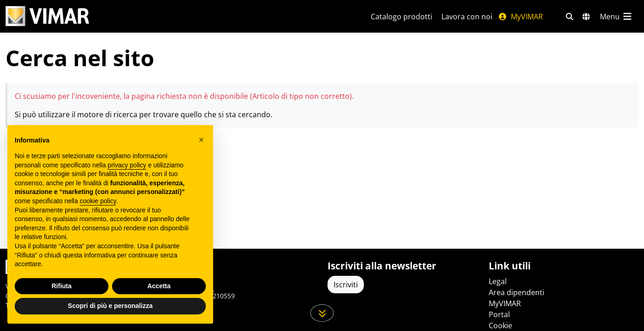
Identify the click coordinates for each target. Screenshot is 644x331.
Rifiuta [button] (62, 286)
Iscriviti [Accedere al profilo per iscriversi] (346, 285)
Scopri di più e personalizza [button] (110, 306)
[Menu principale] (616, 17)
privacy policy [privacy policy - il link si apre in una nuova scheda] (127, 165)
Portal (499, 314)
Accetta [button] (159, 286)
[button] (201, 140)
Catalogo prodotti (401, 17)
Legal (498, 281)
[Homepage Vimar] (177, 16)
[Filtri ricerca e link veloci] (570, 17)
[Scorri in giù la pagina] (322, 313)
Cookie (500, 325)
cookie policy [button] (98, 201)
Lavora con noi (467, 17)
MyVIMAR (520, 17)
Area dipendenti (517, 292)
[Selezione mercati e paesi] (586, 17)
